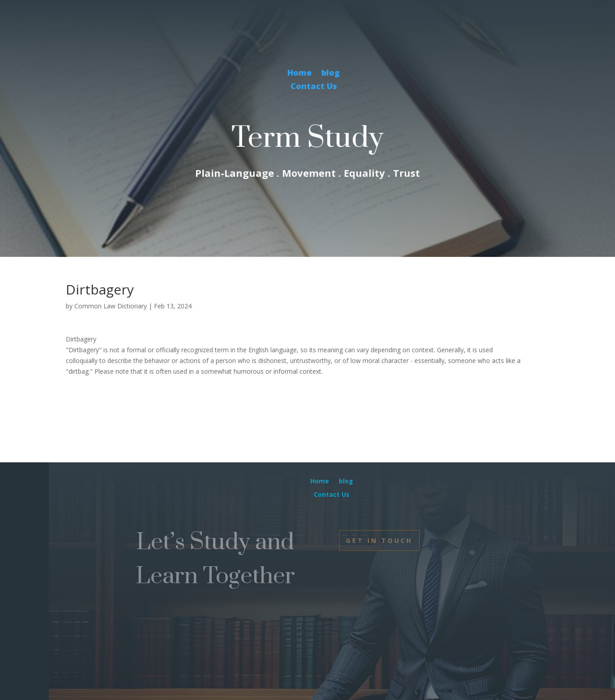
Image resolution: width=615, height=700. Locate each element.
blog (331, 74)
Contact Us (314, 87)
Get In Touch (379, 540)
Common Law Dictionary (111, 306)
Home (299, 74)
